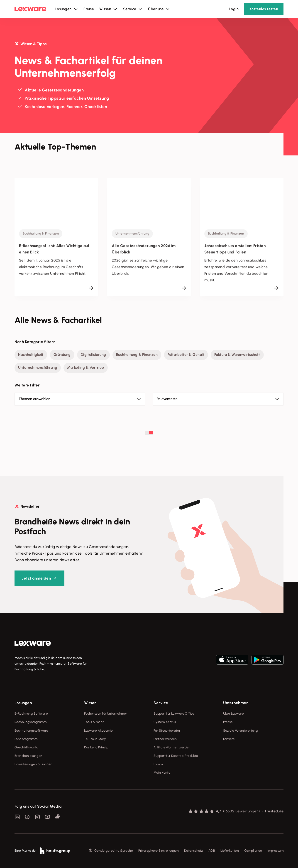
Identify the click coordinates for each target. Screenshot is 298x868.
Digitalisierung (93, 355)
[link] (33, 643)
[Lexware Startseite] (30, 9)
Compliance (253, 851)
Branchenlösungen (28, 756)
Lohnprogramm (26, 739)
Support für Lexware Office (174, 714)
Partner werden (165, 739)
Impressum (275, 851)
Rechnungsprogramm (31, 722)
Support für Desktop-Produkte (176, 756)
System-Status (165, 722)
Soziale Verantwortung (241, 731)
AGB (212, 851)
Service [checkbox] (161, 703)
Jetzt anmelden (36, 578)
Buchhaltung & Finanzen (137, 355)
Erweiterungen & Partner (33, 764)
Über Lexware (234, 714)
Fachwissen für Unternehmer (106, 714)
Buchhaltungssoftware (31, 731)
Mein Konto (162, 773)
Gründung (62, 355)
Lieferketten (230, 851)
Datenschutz (194, 851)
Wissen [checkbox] (90, 703)
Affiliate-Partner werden (172, 747)
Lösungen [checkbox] (23, 703)
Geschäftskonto (26, 747)
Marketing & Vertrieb (86, 368)
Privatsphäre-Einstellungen (159, 851)
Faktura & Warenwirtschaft (237, 355)
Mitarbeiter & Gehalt (186, 355)
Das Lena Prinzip (96, 747)
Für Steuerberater (167, 731)
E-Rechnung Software (31, 714)
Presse (228, 722)
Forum (158, 764)
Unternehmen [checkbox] (236, 703)
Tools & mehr (94, 722)
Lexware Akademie (99, 731)
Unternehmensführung (38, 368)
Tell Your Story (95, 739)
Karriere (229, 739)
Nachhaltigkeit (31, 355)
